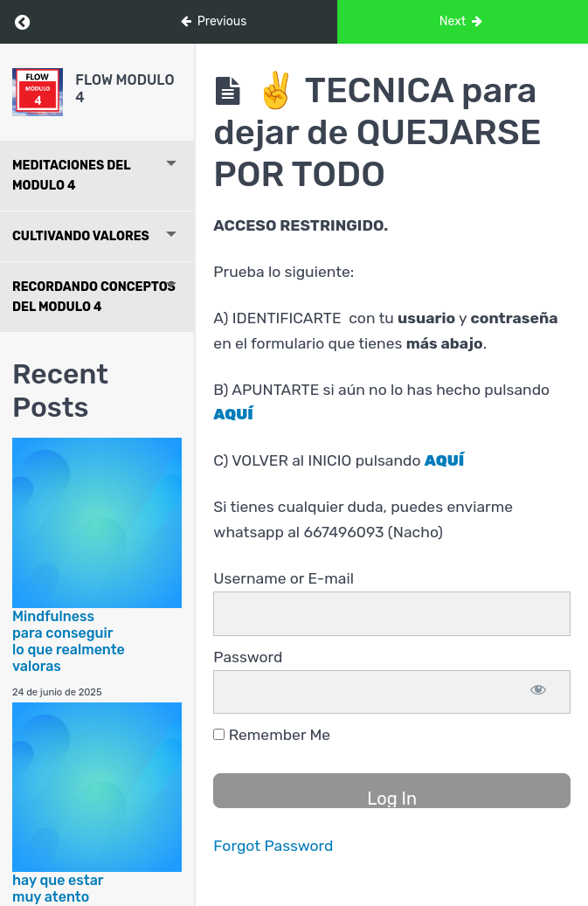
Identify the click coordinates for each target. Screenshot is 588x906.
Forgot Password (273, 846)
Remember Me (272, 735)
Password (248, 657)
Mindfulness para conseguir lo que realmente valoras (69, 642)
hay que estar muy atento (58, 889)
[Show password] (538, 692)
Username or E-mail (284, 578)
